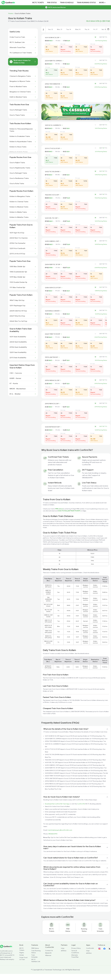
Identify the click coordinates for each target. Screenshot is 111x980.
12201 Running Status (101, 128)
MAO (51, 41)
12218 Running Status (101, 314)
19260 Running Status (101, 198)
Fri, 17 (95, 29)
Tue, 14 (69, 29)
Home (11, 13)
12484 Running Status (101, 291)
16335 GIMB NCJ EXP (53, 241)
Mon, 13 (60, 29)
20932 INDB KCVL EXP (53, 380)
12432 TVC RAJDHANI (53, 172)
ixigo (63, 948)
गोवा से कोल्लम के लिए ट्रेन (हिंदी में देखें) (98, 21)
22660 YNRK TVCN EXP (54, 334)
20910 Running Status (101, 407)
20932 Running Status (101, 383)
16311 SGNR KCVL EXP (53, 38)
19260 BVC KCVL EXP (53, 195)
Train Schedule (67, 3)
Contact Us (49, 951)
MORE (102, 3)
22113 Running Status (101, 152)
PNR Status (52, 3)
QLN (68, 41)
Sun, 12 (51, 29)
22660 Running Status (101, 337)
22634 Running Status (101, 64)
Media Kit (48, 953)
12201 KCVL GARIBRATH (54, 125)
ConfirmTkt (81, 804)
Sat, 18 (104, 29)
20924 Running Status (101, 87)
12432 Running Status (101, 175)
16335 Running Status (101, 244)
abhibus (64, 951)
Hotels (22, 955)
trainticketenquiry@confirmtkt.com (60, 830)
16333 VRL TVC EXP (52, 218)
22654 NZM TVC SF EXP (54, 264)
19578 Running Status (101, 360)
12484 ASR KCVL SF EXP (54, 288)
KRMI (51, 268)
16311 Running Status (101, 41)
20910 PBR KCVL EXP (53, 404)
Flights (22, 953)
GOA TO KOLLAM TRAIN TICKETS (69, 511)
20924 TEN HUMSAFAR (54, 84)
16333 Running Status (101, 221)
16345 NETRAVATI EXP (53, 427)
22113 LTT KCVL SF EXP (53, 148)
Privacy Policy (76, 948)
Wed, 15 (78, 29)
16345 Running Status (101, 430)
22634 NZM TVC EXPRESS (54, 61)
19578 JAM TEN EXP (52, 357)
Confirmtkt (90, 948)
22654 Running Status (101, 268)
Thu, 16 (87, 29)
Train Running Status (86, 3)
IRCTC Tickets (38, 3)
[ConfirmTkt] (6, 947)
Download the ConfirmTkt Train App (57, 804)
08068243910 (53, 834)
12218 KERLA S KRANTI (53, 311)
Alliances (48, 955)
